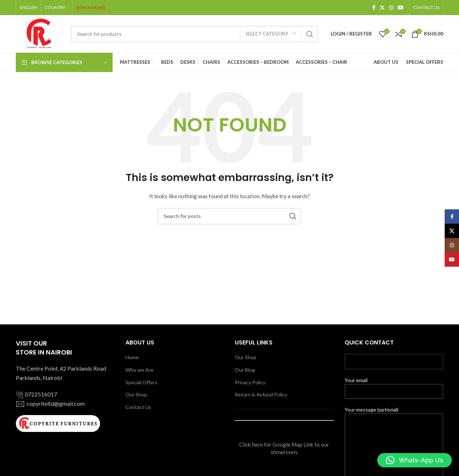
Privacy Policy (250, 382)
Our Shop (136, 394)
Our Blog (245, 370)
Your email (394, 385)
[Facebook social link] (374, 8)
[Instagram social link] (391, 8)
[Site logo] (40, 33)
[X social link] (382, 8)
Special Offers (141, 382)
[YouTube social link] (401, 8)
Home (132, 357)
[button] (415, 460)
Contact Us (138, 407)
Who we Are (139, 370)
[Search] (195, 34)
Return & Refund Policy (261, 394)
